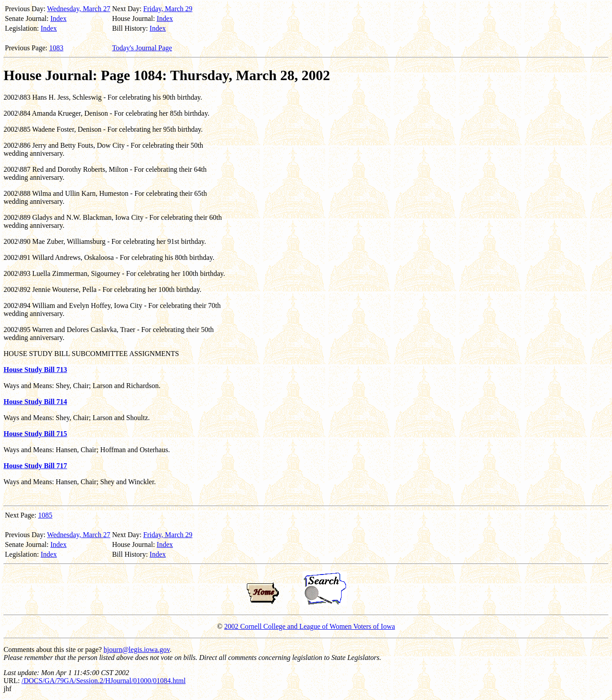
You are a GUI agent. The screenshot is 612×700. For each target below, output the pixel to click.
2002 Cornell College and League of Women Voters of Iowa (310, 626)
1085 (45, 515)
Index (58, 18)
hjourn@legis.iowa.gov (137, 649)
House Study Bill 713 (35, 370)
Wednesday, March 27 (79, 9)
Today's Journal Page (142, 48)
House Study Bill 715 (35, 434)
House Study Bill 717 (35, 466)
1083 (56, 48)
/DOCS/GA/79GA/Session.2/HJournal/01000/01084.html (103, 681)
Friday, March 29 (168, 9)
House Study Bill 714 (35, 402)
